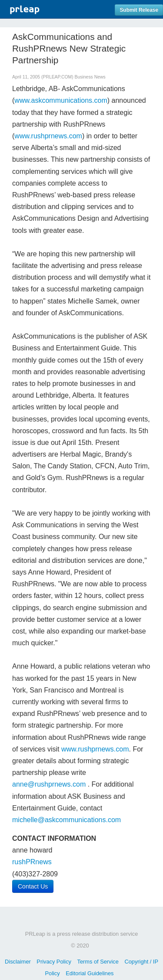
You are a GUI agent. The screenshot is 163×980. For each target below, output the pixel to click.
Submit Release (139, 10)
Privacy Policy (54, 962)
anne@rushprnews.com (49, 784)
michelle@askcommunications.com (67, 820)
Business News (90, 77)
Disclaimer (18, 962)
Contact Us (33, 886)
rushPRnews (32, 862)
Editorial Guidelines (90, 973)
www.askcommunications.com (61, 100)
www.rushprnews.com (48, 136)
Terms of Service (98, 962)
